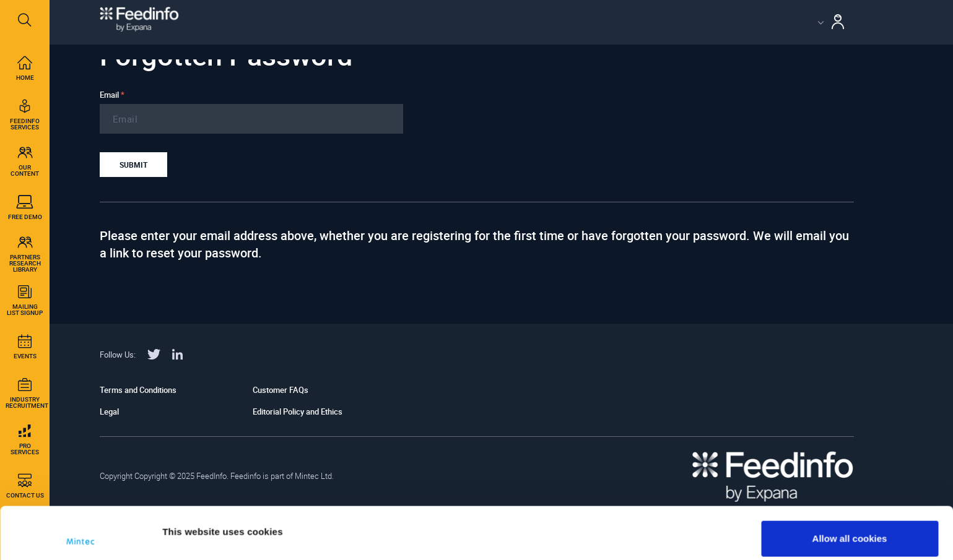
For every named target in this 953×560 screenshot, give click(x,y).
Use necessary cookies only (850, 527)
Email (112, 95)
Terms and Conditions (138, 390)
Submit (133, 165)
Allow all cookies (850, 487)
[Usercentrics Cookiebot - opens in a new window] (80, 536)
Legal (109, 411)
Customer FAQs (281, 390)
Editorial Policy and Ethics (298, 411)
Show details (191, 518)
